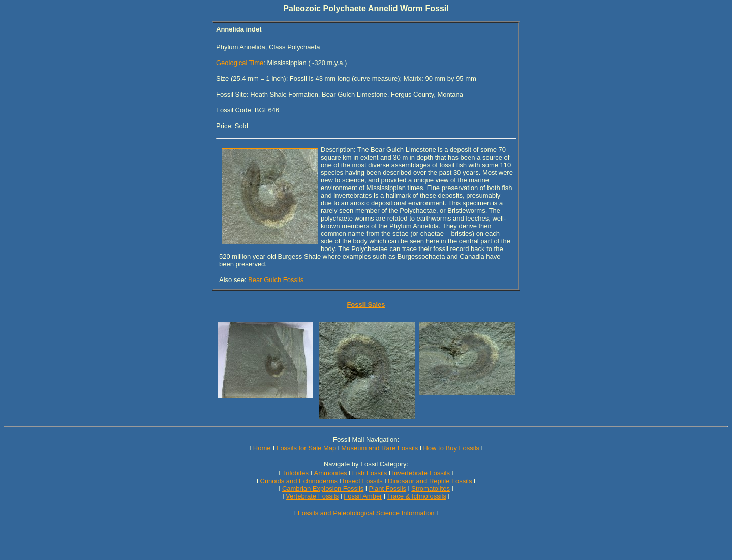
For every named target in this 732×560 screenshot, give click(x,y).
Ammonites (331, 473)
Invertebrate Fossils (421, 473)
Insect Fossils (363, 481)
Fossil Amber (363, 496)
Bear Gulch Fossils (276, 280)
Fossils (328, 496)
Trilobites (295, 473)
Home (262, 448)
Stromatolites (431, 489)
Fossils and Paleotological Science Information (366, 513)
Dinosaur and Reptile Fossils (430, 481)
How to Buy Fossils (451, 448)
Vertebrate (301, 496)
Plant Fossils (387, 489)
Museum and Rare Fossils (379, 448)
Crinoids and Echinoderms (299, 481)
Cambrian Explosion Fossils (323, 489)
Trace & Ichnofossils (417, 496)
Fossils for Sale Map (306, 448)
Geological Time (240, 63)
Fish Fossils (370, 473)
